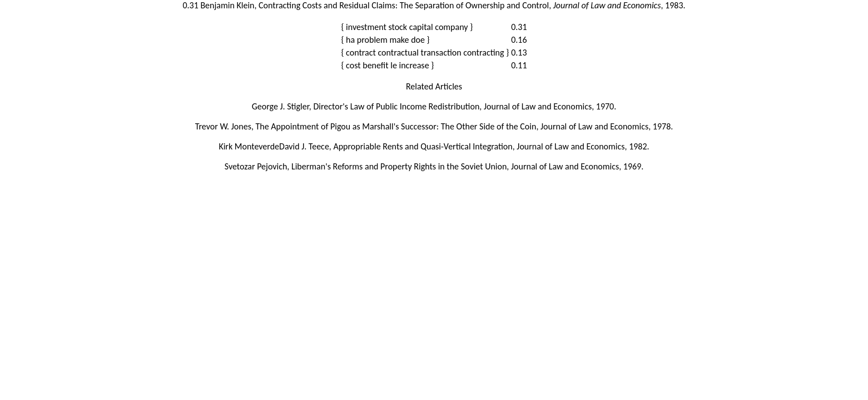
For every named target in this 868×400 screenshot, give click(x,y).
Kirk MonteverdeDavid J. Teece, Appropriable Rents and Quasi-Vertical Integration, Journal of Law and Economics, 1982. (434, 146)
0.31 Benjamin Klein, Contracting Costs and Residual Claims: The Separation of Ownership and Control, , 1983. (434, 5)
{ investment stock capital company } (407, 27)
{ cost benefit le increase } (387, 65)
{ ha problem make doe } (385, 40)
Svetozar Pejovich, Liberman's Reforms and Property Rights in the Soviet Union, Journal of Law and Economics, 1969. (434, 166)
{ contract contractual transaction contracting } (425, 52)
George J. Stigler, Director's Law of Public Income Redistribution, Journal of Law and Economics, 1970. (434, 106)
